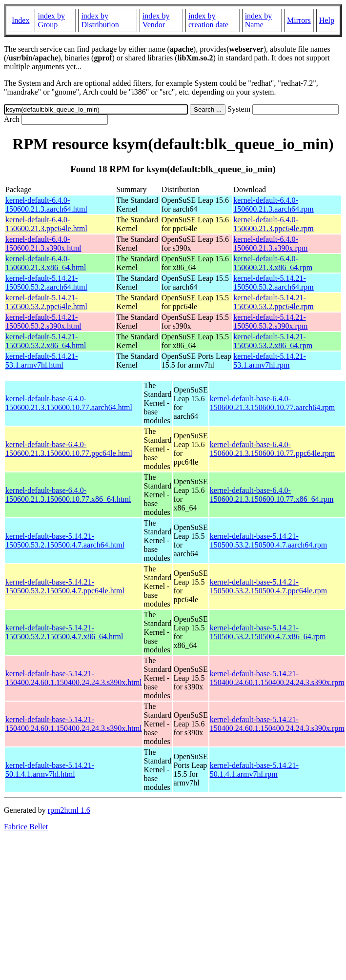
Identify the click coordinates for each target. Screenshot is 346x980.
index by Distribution (100, 20)
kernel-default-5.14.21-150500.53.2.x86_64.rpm (273, 341)
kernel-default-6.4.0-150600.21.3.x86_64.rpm (273, 263)
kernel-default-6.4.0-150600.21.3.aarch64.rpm (273, 205)
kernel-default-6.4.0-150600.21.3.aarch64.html (46, 205)
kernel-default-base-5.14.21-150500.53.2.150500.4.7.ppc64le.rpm (268, 586)
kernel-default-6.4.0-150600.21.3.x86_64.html (46, 263)
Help (327, 20)
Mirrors (299, 20)
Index (20, 20)
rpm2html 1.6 (69, 810)
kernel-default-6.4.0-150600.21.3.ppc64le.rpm (273, 224)
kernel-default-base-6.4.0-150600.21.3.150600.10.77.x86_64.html (68, 495)
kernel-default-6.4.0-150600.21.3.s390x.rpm (270, 244)
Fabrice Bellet (26, 827)
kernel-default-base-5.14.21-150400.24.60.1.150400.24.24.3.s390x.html (74, 678)
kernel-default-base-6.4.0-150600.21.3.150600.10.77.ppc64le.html (69, 449)
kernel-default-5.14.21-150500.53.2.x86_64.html (46, 341)
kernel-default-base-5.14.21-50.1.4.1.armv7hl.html (50, 770)
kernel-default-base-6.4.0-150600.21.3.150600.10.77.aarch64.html (69, 403)
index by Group (51, 20)
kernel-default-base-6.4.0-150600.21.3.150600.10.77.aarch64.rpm (272, 403)
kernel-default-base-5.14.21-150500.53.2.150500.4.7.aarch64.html (65, 540)
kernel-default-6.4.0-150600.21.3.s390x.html (43, 244)
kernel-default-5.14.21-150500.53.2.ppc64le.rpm (273, 302)
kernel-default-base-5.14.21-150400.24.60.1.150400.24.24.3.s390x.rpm (277, 678)
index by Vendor (156, 20)
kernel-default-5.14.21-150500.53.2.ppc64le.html (46, 302)
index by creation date (208, 20)
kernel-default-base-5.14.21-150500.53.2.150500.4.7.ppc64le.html (65, 586)
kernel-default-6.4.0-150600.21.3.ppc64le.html (46, 224)
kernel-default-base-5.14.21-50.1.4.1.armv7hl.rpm (254, 770)
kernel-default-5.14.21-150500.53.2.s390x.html (43, 322)
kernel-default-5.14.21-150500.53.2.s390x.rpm (270, 322)
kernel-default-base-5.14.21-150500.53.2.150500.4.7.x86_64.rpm (268, 632)
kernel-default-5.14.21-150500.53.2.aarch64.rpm (273, 283)
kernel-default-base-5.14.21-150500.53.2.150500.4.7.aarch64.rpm (268, 540)
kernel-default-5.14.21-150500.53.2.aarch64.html (46, 283)
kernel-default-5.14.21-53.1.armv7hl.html (41, 361)
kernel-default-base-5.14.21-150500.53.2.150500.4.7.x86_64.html (64, 632)
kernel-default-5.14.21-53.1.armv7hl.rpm (269, 361)
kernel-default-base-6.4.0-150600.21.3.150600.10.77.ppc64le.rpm (272, 449)
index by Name (259, 20)
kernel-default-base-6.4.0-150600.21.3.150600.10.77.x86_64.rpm (272, 495)
